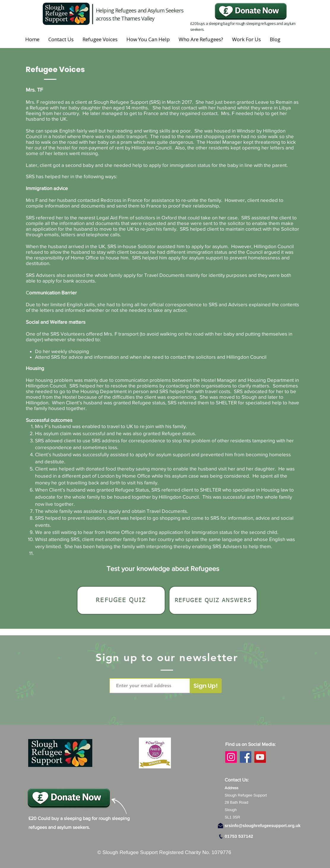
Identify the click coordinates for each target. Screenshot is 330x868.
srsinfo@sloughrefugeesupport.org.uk (263, 826)
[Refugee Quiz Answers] (213, 600)
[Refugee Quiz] (121, 600)
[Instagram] (231, 757)
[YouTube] (260, 757)
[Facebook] (246, 757)
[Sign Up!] (206, 686)
